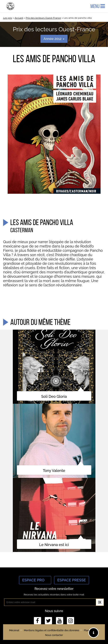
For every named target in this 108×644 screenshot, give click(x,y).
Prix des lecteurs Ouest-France (43, 18)
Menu (98, 6)
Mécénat (14, 630)
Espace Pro (35, 580)
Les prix (8, 18)
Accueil (19, 18)
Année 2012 (54, 39)
